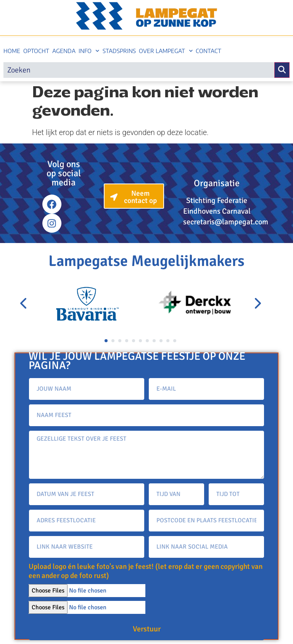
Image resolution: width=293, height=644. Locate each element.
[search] (139, 70)
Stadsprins (119, 51)
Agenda (64, 51)
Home (12, 51)
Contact (208, 51)
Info (89, 51)
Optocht (36, 51)
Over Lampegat (166, 51)
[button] (106, 341)
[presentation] (24, 304)
